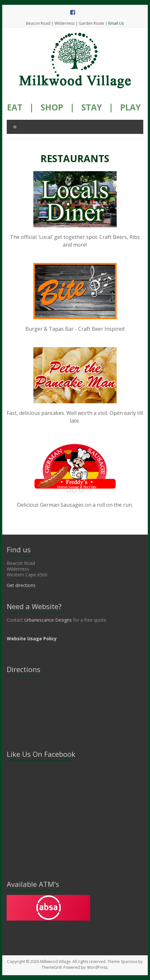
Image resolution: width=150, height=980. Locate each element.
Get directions (21, 585)
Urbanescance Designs (48, 620)
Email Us (116, 23)
